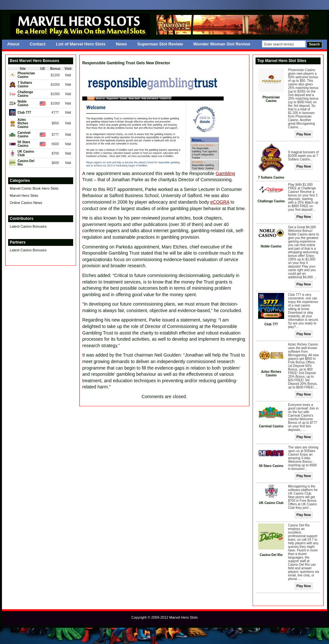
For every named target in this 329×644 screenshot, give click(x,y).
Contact (38, 44)
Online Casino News (26, 203)
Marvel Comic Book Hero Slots (34, 188)
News (121, 44)
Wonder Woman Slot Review (222, 44)
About (13, 44)
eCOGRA (220, 202)
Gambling (225, 173)
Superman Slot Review (160, 44)
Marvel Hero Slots (24, 196)
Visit (68, 75)
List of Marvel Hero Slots (81, 44)
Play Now (304, 134)
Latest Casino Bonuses (28, 226)
